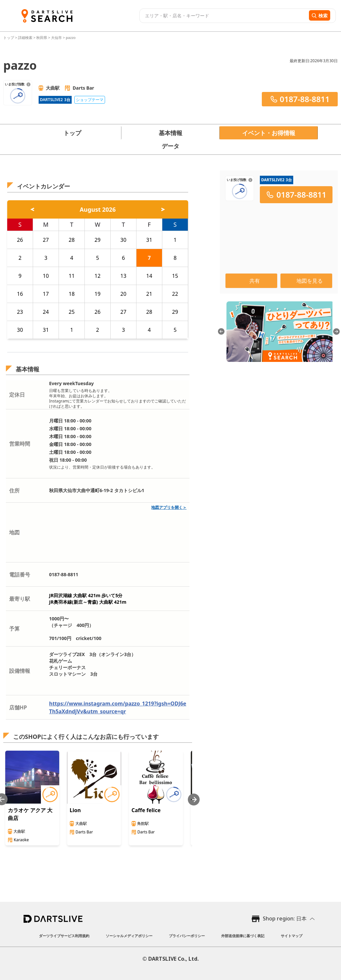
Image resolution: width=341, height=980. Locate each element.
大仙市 (56, 37)
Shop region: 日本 (285, 918)
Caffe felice (146, 810)
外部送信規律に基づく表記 (243, 936)
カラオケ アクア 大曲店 (30, 814)
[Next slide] (194, 800)
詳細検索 (26, 37)
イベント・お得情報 (269, 133)
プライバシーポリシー (187, 936)
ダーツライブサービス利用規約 (64, 936)
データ (170, 146)
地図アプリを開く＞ (169, 507)
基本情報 (170, 133)
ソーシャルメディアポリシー (129, 936)
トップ (9, 37)
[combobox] (223, 16)
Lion (75, 810)
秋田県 (42, 37)
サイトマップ (292, 936)
